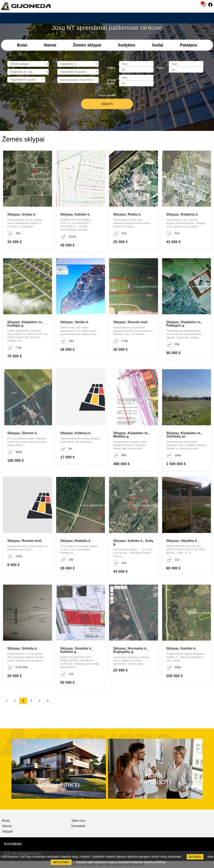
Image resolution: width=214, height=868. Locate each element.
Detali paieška (107, 95)
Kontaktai (78, 826)
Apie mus (78, 821)
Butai (22, 45)
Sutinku (195, 857)
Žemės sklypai (87, 45)
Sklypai (7, 831)
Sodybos (126, 45)
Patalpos (188, 45)
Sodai (158, 45)
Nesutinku (61, 862)
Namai (50, 45)
